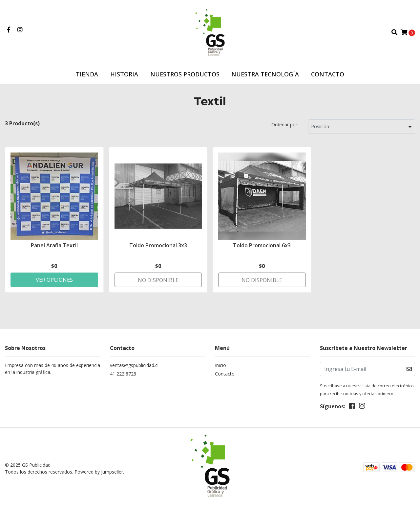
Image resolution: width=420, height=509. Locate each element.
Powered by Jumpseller (99, 472)
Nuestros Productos (185, 74)
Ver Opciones (54, 280)
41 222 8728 (123, 374)
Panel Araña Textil (54, 245)
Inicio (220, 365)
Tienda (87, 74)
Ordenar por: (285, 124)
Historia (124, 74)
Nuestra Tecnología (265, 74)
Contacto (328, 74)
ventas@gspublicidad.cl (134, 365)
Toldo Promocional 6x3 (262, 245)
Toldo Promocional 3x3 (158, 245)
